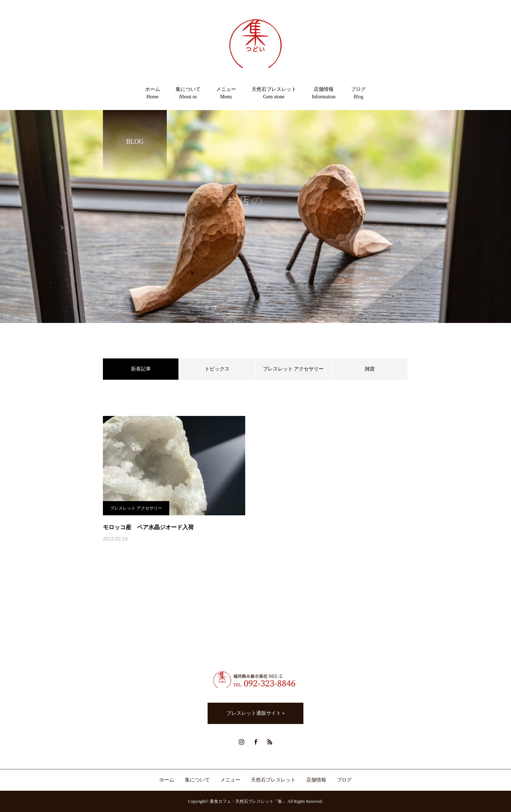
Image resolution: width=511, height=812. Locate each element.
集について (197, 780)
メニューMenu (226, 93)
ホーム (167, 780)
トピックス (217, 369)
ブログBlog (358, 93)
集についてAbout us (188, 93)
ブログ (344, 780)
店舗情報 (316, 780)
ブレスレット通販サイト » (256, 713)
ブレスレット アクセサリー (293, 369)
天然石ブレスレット (273, 780)
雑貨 (370, 369)
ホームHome (153, 93)
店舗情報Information (324, 93)
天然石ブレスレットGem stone (274, 93)
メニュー (230, 780)
